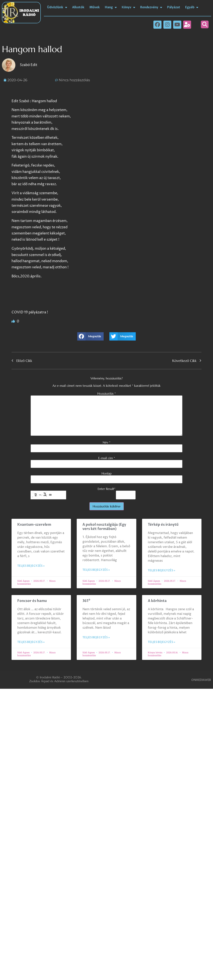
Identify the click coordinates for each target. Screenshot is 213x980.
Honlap (106, 473)
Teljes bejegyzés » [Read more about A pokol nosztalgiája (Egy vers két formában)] (96, 570)
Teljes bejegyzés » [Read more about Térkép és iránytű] (161, 570)
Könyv (128, 7)
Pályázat (174, 7)
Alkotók (78, 7)
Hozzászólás (106, 393)
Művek (95, 7)
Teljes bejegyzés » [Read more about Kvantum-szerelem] (31, 566)
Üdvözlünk (57, 7)
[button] (205, 24)
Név (106, 442)
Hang (111, 7)
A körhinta (157, 601)
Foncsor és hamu (32, 601)
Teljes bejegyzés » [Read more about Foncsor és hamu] (31, 642)
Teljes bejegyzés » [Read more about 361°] (96, 637)
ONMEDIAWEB (201, 680)
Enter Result (106, 489)
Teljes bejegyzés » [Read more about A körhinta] (161, 642)
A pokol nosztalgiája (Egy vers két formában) (104, 527)
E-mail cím (107, 458)
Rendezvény (151, 7)
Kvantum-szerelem (34, 525)
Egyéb (192, 7)
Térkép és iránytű (163, 525)
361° (86, 601)
